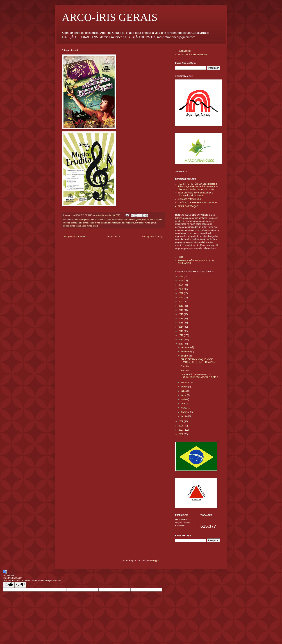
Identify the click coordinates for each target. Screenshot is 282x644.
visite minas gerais (90, 226)
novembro (186, 352)
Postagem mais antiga (153, 237)
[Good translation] (9, 585)
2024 (181, 285)
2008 (181, 426)
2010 (181, 344)
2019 (181, 306)
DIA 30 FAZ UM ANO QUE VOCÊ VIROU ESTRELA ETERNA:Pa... (198, 361)
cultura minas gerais (133, 220)
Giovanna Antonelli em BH (190, 199)
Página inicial (114, 237)
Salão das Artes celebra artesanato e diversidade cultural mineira (196, 194)
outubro (185, 356)
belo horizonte (97, 220)
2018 (181, 310)
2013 (181, 331)
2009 (181, 421)
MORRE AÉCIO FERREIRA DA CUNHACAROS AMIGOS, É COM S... (200, 376)
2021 (181, 298)
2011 (181, 340)
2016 (181, 319)
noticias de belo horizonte (123, 223)
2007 (181, 430)
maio (184, 399)
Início (180, 257)
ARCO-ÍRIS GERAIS (110, 17)
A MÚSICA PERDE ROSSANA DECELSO (198, 203)
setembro (186, 383)
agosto (185, 387)
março (184, 408)
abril (183, 404)
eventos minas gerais (72, 223)
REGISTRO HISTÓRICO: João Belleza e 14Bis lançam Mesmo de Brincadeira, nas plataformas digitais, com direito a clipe (198, 187)
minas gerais (88, 223)
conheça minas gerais (113, 220)
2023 (181, 289)
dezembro (186, 347)
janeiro (185, 416)
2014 (181, 327)
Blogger (155, 561)
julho (184, 391)
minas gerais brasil (103, 223)
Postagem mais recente (74, 237)
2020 (181, 302)
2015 (181, 323)
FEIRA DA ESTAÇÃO (188, 206)
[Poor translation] (20, 585)
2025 (181, 281)
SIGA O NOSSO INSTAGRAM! (193, 55)
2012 (181, 335)
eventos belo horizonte (152, 220)
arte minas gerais (82, 220)
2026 (181, 277)
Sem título (185, 366)
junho (184, 395)
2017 (181, 314)
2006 (181, 434)
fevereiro (186, 412)
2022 (181, 293)
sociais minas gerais (72, 226)
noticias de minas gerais (146, 223)
